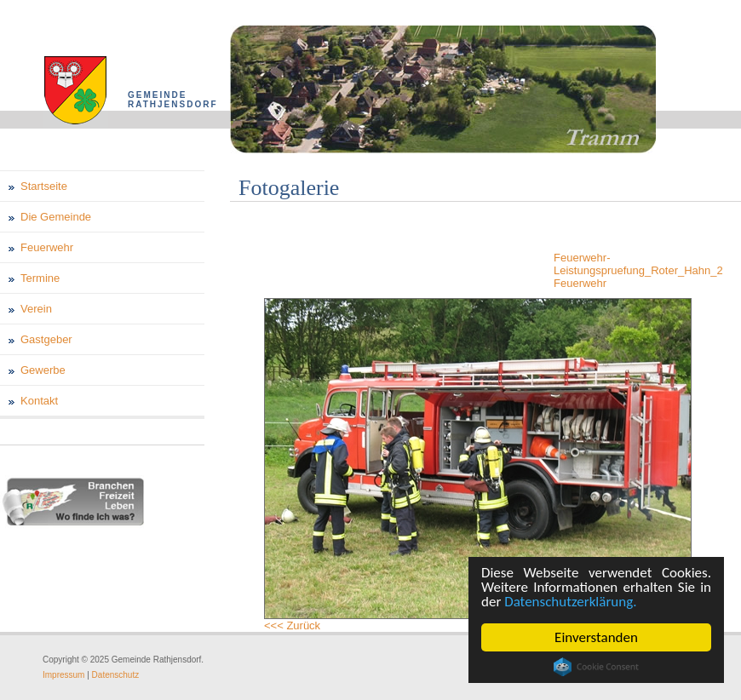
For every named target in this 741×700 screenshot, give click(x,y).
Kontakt (39, 401)
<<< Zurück (292, 625)
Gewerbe (43, 370)
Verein (36, 309)
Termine (40, 278)
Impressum (63, 675)
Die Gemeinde (56, 217)
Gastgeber (46, 339)
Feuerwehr (47, 247)
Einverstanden (596, 637)
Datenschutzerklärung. (570, 602)
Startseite (44, 186)
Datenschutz (116, 675)
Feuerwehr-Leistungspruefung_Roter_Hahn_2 (638, 264)
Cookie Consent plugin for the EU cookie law (596, 667)
